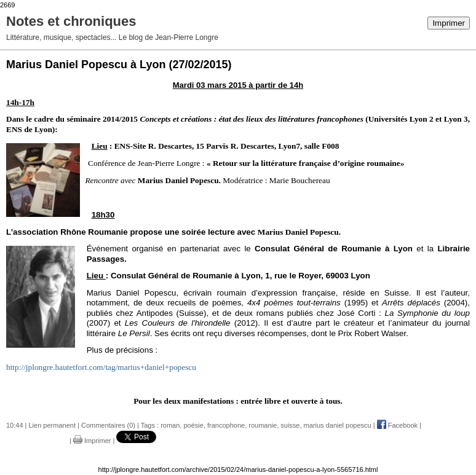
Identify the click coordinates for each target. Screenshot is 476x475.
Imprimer (449, 23)
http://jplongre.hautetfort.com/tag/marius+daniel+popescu (101, 367)
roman (170, 425)
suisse (290, 425)
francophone (226, 425)
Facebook (397, 425)
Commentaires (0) (108, 425)
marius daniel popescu (338, 425)
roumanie (263, 425)
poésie (193, 425)
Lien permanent (52, 425)
